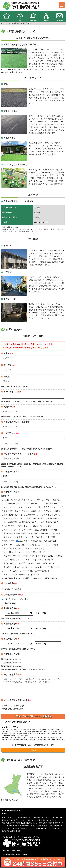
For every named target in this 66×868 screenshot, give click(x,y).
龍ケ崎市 (37, 819)
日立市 (9, 819)
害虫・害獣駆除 (29, 556)
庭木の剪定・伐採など (12, 515)
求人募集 (13, 852)
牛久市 (22, 821)
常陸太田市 (55, 819)
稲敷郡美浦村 (16, 830)
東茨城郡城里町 (47, 827)
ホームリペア (8, 545)
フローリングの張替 (33, 537)
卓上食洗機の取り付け (50, 522)
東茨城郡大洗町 (36, 827)
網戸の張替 (20, 533)
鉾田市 (61, 824)
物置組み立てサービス (12, 518)
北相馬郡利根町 (15, 832)
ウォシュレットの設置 (28, 526)
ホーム (3, 23)
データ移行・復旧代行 (28, 575)
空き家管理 (36, 560)
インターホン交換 (30, 530)
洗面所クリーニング (11, 511)
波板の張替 (36, 541)
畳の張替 (55, 533)
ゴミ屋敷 (35, 500)
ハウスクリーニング (11, 504)
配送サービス (45, 552)
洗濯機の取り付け (52, 518)
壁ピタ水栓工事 (9, 522)
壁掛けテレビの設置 (33, 518)
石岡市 (25, 819)
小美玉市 (16, 827)
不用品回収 (24, 500)
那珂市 (12, 824)
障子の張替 (7, 533)
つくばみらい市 (7, 827)
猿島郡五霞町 (56, 830)
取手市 (16, 821)
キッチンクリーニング (12, 507)
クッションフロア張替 (12, 537)
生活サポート (48, 563)
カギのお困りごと (52, 567)
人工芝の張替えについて (16, 23)
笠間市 (11, 821)
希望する (7, 707)
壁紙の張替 (33, 533)
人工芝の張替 (23, 541)
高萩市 (62, 819)
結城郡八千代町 (46, 830)
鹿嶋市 (43, 821)
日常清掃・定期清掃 (51, 500)
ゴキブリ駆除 (8, 560)
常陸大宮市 (6, 824)
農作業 (22, 563)
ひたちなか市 (36, 821)
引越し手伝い (30, 552)
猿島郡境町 (6, 832)
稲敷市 (28, 824)
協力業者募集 (5, 852)
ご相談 (6, 589)
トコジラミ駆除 (46, 556)
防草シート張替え (52, 511)
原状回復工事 (50, 541)
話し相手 (6, 567)
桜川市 (45, 824)
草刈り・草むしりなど (32, 511)
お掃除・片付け (9, 500)
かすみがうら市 (37, 824)
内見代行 (48, 560)
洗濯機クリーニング (53, 504)
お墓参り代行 (34, 563)
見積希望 (17, 589)
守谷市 (54, 821)
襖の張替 (44, 533)
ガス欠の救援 (27, 571)
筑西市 (18, 824)
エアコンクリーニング (32, 504)
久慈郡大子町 (6, 830)
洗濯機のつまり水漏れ (27, 545)
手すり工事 (50, 537)
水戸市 (4, 819)
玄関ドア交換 (8, 541)
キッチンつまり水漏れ (12, 548)
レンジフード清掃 (32, 507)
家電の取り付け (9, 563)
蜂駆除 (58, 556)
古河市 (20, 819)
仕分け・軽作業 (20, 567)
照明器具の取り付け (50, 530)
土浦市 (15, 819)
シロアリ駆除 (23, 560)
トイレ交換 (46, 526)
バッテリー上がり (10, 571)
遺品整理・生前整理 (11, 556)
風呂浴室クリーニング (52, 507)
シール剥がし (35, 567)
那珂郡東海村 (58, 827)
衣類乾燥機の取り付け (28, 522)
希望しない (19, 707)
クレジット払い (10, 599)
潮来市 (49, 821)
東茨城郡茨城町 (25, 827)
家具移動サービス (32, 515)
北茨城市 (5, 821)
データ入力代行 (9, 575)
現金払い (24, 599)
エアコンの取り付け (11, 530)
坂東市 (23, 824)
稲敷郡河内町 (35, 830)
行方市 (55, 824)
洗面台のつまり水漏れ (34, 548)
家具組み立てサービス (52, 515)
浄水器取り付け (9, 526)
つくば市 (28, 821)
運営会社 (19, 852)
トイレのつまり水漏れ (49, 545)
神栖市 (50, 824)
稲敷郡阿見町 (26, 830)
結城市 (31, 819)
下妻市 (43, 819)
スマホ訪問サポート (44, 571)
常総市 (48, 819)
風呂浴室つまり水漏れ (12, 552)
